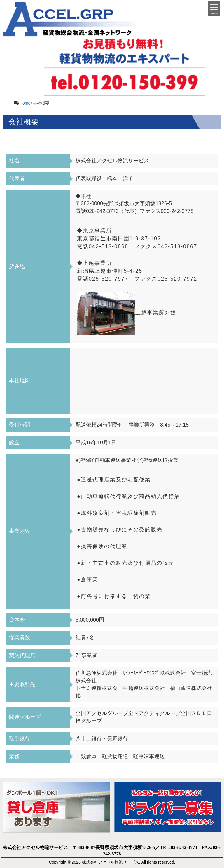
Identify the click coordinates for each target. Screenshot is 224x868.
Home (25, 103)
